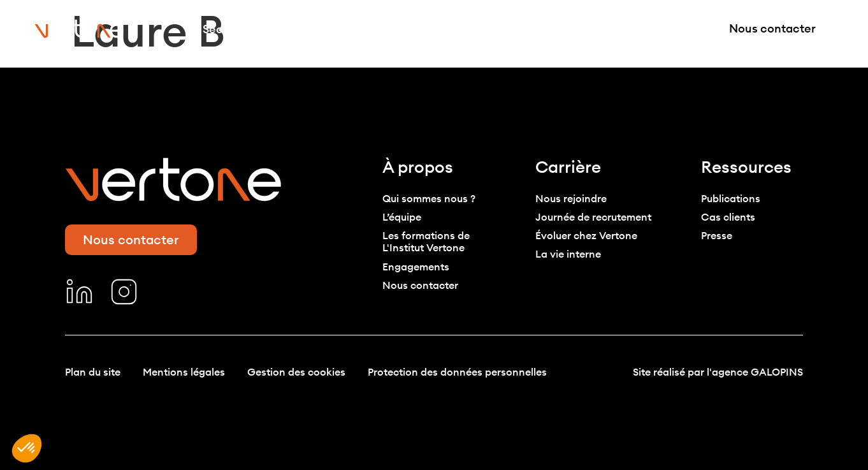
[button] (27, 448)
